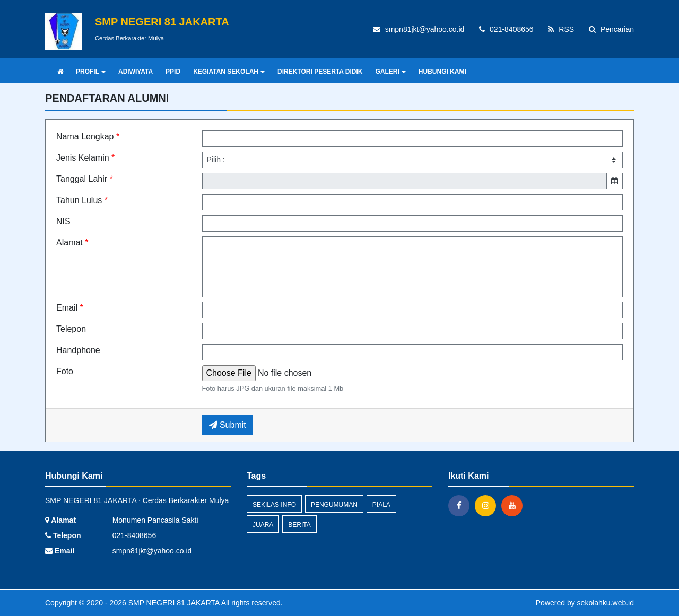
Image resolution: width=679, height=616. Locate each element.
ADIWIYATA (136, 72)
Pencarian (611, 29)
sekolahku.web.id (606, 603)
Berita (299, 525)
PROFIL (91, 72)
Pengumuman (334, 505)
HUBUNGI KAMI (442, 72)
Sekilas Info (274, 505)
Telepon (71, 329)
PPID (173, 72)
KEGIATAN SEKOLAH (229, 72)
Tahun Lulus (82, 200)
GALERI (390, 72)
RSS (561, 29)
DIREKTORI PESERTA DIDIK (320, 72)
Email (70, 308)
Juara (263, 525)
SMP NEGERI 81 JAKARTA (173, 603)
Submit (228, 425)
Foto (65, 371)
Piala (381, 505)
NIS (63, 221)
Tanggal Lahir (85, 179)
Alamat (72, 243)
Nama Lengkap (88, 137)
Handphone (78, 350)
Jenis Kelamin (85, 158)
